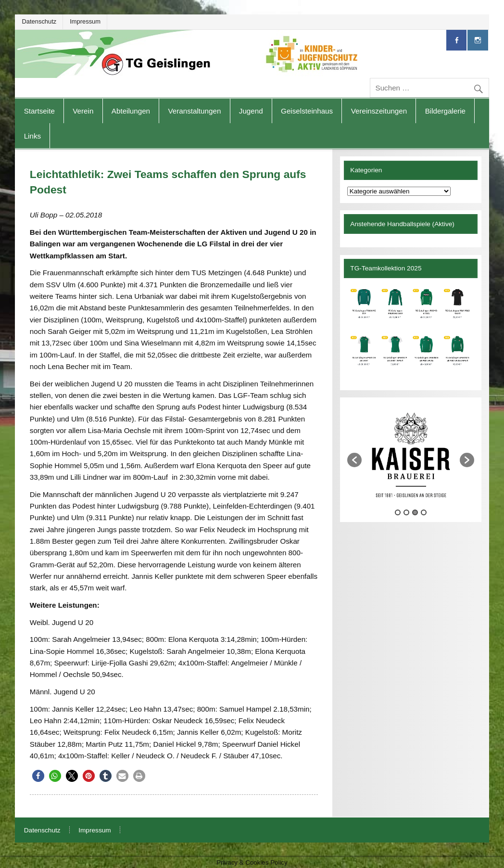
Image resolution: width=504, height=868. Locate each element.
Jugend (251, 111)
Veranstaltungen (195, 111)
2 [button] (406, 512)
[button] (38, 776)
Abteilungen (131, 111)
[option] (411, 455)
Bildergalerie (445, 111)
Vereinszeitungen (379, 111)
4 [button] (424, 512)
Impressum (85, 21)
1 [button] (398, 512)
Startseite (39, 111)
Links (32, 136)
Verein (83, 111)
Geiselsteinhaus (307, 111)
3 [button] (415, 512)
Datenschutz (39, 21)
